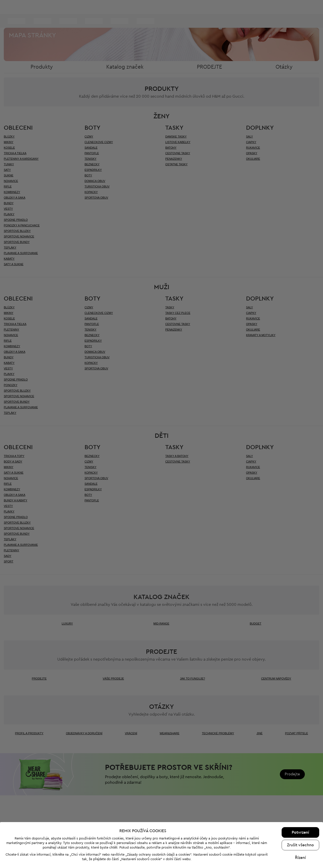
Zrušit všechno (300, 789)
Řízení (300, 801)
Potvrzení (300, 776)
